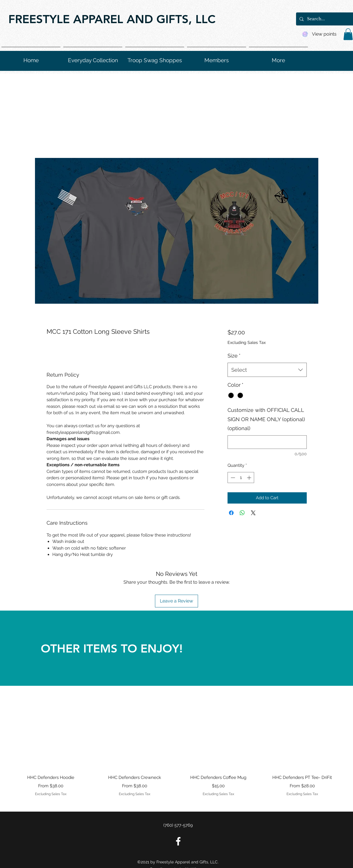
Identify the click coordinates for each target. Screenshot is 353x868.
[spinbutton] (241, 478)
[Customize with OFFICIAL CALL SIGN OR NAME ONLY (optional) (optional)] (267, 442)
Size (234, 356)
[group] (176, 748)
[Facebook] (178, 841)
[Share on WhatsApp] (242, 513)
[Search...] (329, 19)
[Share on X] (253, 513)
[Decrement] (232, 478)
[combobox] (267, 370)
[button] (348, 34)
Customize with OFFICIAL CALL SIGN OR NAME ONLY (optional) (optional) (266, 419)
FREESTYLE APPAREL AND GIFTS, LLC (112, 19)
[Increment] (250, 478)
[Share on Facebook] (231, 513)
